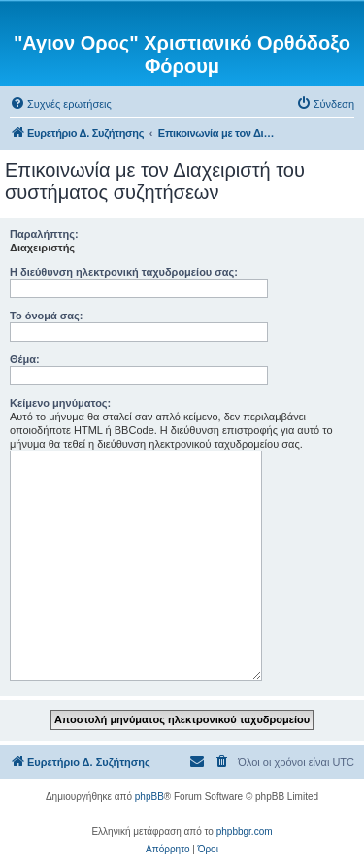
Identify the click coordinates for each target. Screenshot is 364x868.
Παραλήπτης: (44, 234)
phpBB (149, 797)
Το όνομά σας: (46, 316)
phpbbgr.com (245, 832)
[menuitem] (61, 104)
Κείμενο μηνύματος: (60, 403)
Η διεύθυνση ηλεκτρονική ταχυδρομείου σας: (124, 272)
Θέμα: (25, 359)
